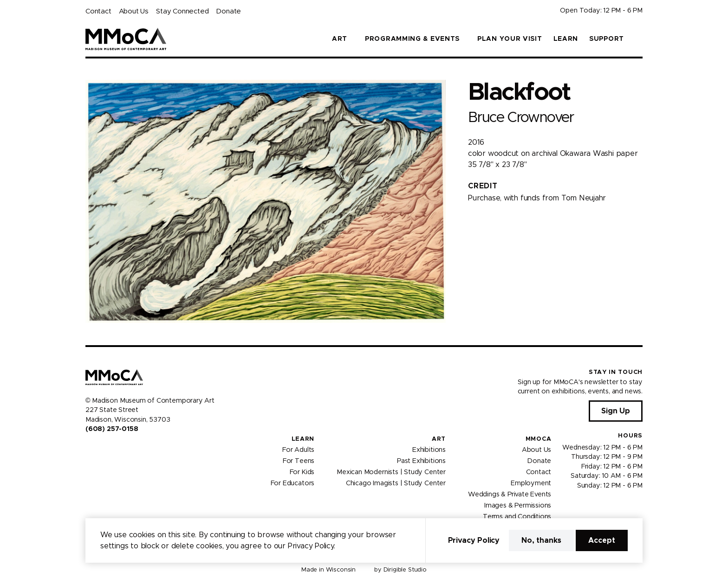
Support (607, 39)
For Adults (298, 450)
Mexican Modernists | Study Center (391, 472)
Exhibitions (429, 450)
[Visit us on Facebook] (89, 449)
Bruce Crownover (521, 118)
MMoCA (539, 439)
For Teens (299, 461)
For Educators (293, 483)
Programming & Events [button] (412, 39)
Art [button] (340, 39)
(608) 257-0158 (112, 429)
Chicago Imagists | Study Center (396, 483)
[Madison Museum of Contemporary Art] (126, 39)
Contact (98, 11)
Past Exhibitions (421, 461)
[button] (639, 39)
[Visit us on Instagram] (100, 449)
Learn (566, 39)
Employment (531, 483)
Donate (228, 11)
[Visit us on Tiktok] (123, 449)
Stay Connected (182, 11)
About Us (134, 11)
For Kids (302, 472)
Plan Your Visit (510, 39)
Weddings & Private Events (510, 495)
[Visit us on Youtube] (111, 449)
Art (439, 439)
